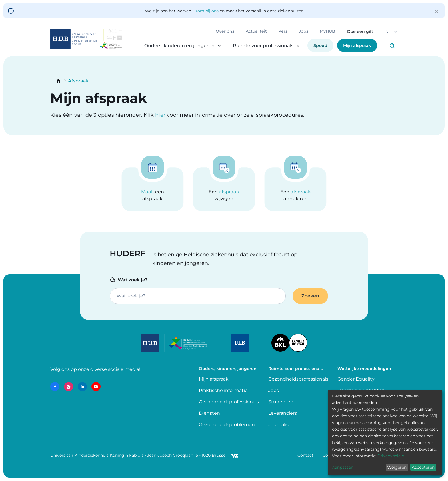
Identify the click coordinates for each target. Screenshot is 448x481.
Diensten (209, 413)
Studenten (281, 402)
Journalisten (282, 425)
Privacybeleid (391, 456)
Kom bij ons (207, 11)
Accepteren (423, 467)
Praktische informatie (224, 390)
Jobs (304, 31)
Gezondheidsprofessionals (229, 402)
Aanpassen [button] (343, 467)
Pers (283, 31)
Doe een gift (360, 31)
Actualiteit (256, 31)
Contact (305, 455)
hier (161, 115)
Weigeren (397, 467)
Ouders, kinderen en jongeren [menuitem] (179, 46)
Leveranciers (283, 413)
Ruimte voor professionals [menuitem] (263, 46)
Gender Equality (356, 379)
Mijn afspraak (357, 45)
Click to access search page (392, 46)
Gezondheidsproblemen (227, 425)
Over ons (225, 31)
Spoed (320, 45)
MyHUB (327, 31)
